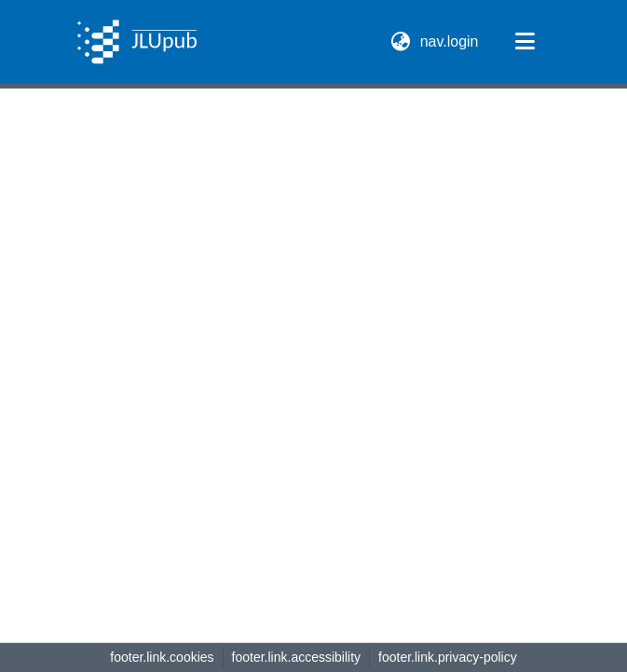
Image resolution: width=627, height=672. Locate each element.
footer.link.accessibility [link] (297, 657)
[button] (137, 42)
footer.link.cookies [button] (162, 657)
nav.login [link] (450, 41)
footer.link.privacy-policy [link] (448, 657)
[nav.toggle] (525, 42)
